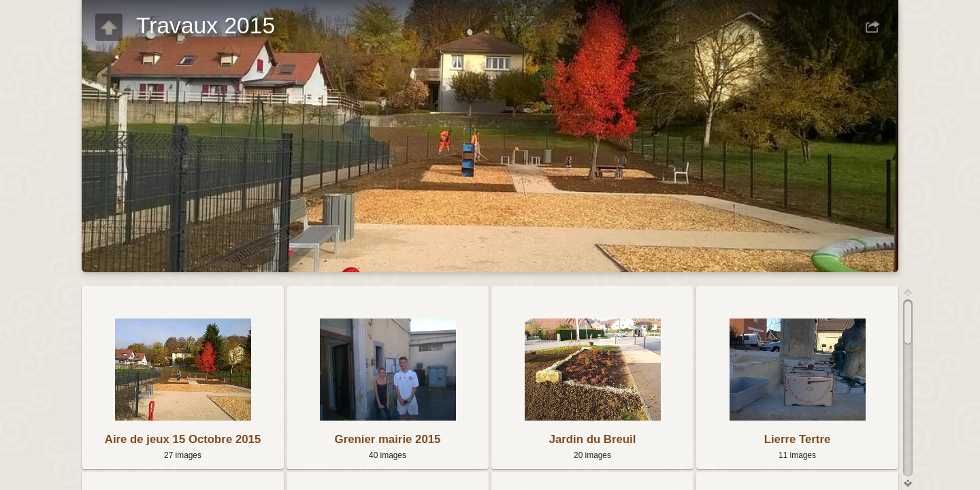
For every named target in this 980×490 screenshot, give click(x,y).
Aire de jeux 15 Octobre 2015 (183, 439)
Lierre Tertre (798, 439)
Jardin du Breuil (593, 439)
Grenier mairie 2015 (388, 439)
